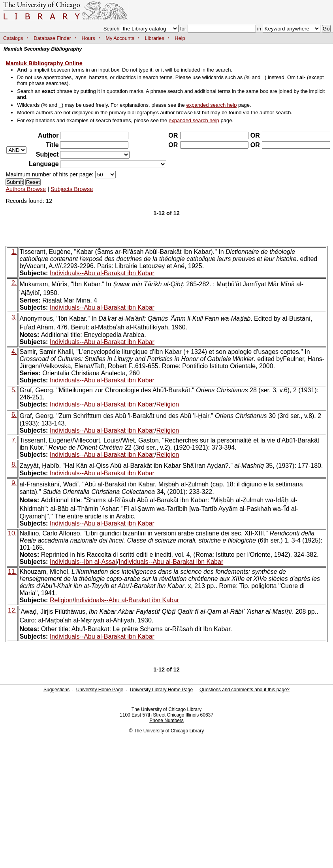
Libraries (155, 38)
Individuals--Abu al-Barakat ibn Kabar (102, 273)
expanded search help (211, 105)
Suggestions (56, 690)
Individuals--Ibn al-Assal (83, 562)
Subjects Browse (72, 189)
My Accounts (120, 38)
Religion (167, 404)
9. (14, 483)
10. (12, 533)
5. (14, 390)
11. (12, 572)
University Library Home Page (161, 690)
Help (180, 38)
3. (14, 317)
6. (14, 415)
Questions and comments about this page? (245, 690)
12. (12, 610)
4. (14, 352)
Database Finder (52, 38)
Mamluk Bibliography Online (44, 63)
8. (14, 464)
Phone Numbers (166, 720)
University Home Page (100, 690)
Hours (88, 38)
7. (14, 440)
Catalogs (13, 38)
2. (14, 283)
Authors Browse (26, 189)
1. (14, 252)
